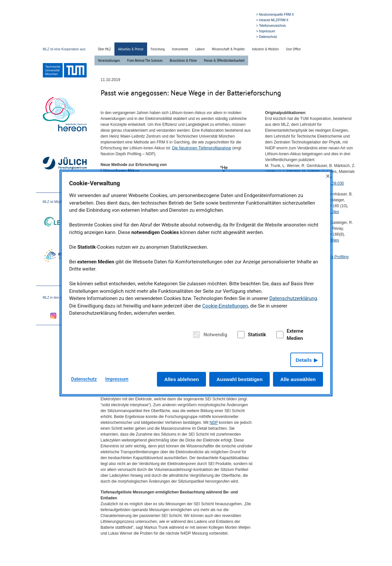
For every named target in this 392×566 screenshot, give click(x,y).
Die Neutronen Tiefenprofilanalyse (202, 148)
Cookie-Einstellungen (225, 306)
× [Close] (328, 176)
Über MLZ (105, 49)
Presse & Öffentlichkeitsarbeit (224, 60)
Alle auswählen (298, 379)
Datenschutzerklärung (293, 298)
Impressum (117, 379)
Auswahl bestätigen (239, 379)
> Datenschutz (267, 37)
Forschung (158, 49)
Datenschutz (84, 379)
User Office (293, 49)
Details (304, 360)
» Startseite (207, 36)
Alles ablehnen (181, 379)
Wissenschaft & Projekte (228, 49)
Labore (200, 49)
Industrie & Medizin (265, 49)
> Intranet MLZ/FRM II (272, 20)
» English (241, 36)
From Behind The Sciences (145, 60)
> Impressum (266, 31)
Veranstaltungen (109, 60)
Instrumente (180, 49)
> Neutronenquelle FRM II (275, 15)
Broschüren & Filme (183, 60)
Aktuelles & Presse (131, 49)
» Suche (225, 36)
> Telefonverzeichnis (271, 26)
